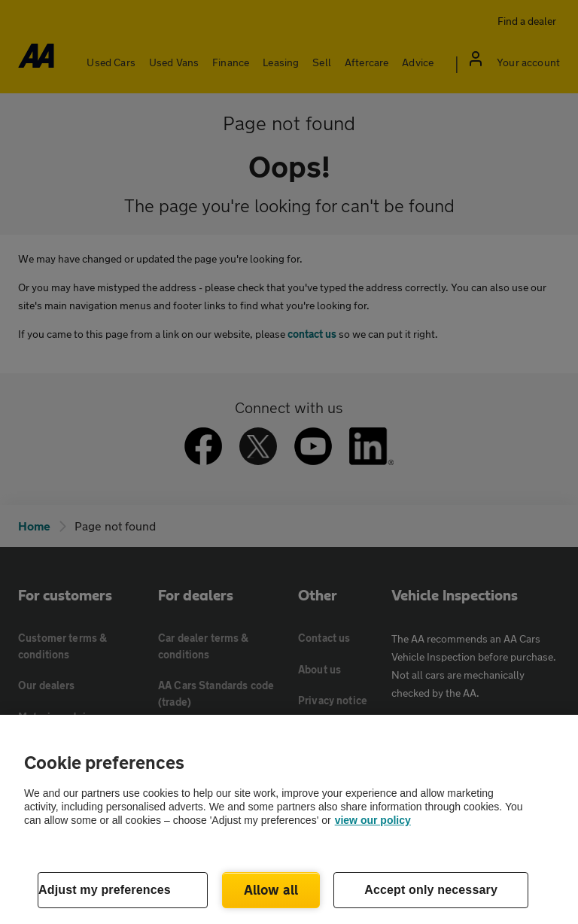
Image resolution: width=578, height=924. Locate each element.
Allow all (271, 889)
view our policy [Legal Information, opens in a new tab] (373, 820)
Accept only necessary (431, 890)
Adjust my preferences (105, 890)
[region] (289, 819)
